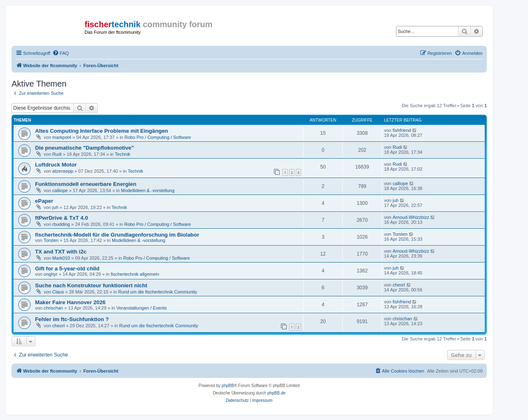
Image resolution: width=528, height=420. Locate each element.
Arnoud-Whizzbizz (411, 217)
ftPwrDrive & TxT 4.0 (61, 218)
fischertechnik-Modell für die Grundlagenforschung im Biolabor (117, 235)
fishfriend (402, 130)
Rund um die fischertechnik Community (157, 292)
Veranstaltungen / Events (141, 308)
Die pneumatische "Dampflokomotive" (85, 148)
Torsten (51, 240)
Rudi (57, 154)
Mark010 (61, 258)
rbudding (61, 224)
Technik (123, 154)
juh (55, 207)
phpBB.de (276, 393)
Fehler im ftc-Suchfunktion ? (72, 319)
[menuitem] (61, 53)
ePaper (44, 201)
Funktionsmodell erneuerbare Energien (86, 184)
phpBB (228, 386)
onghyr (51, 274)
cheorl (399, 285)
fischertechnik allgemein (135, 274)
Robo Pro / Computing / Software (158, 137)
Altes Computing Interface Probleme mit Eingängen (101, 131)
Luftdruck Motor (56, 165)
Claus (58, 292)
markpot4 (62, 137)
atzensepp (63, 171)
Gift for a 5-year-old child (67, 269)
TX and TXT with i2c (61, 252)
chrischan (53, 308)
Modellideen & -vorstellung (148, 190)
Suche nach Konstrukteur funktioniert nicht (91, 285)
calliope (60, 190)
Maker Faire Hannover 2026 (70, 302)
